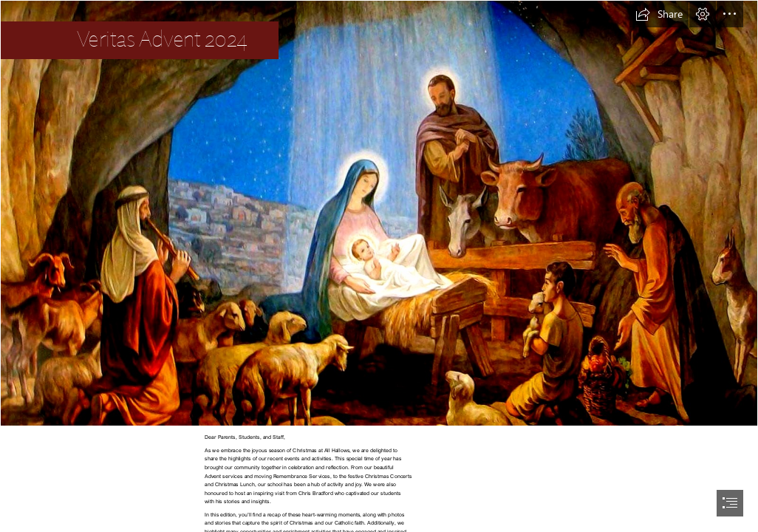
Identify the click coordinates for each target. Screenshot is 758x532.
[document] (379, 266)
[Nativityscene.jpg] (379, 213)
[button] (659, 14)
